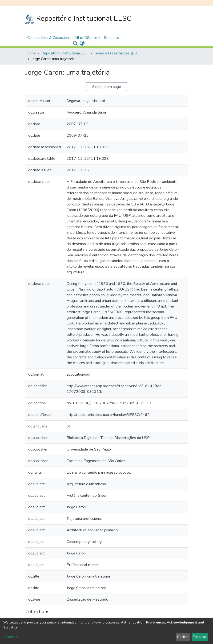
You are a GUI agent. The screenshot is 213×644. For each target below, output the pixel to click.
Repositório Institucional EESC (78, 19)
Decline (183, 637)
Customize (11, 637)
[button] (82, 43)
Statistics (111, 38)
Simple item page (107, 87)
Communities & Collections (49, 38)
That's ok (200, 637)
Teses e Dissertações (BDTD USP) (118, 53)
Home (31, 53)
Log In (92, 43)
